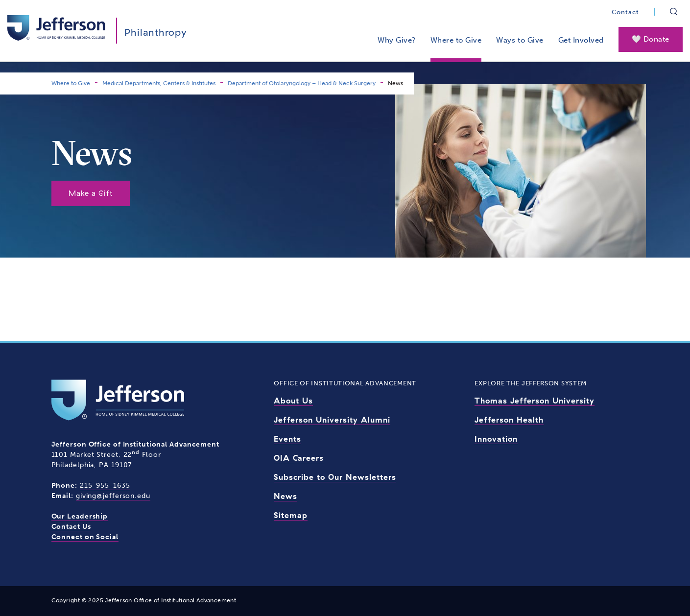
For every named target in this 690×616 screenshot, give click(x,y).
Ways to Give (520, 40)
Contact (625, 12)
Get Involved (581, 40)
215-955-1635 (105, 486)
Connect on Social (85, 537)
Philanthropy (156, 32)
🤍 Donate (651, 39)
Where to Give (456, 40)
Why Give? (397, 40)
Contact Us (71, 527)
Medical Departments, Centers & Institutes (159, 83)
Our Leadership (80, 516)
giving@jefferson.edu (113, 496)
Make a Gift (91, 193)
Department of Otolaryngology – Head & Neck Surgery (302, 83)
